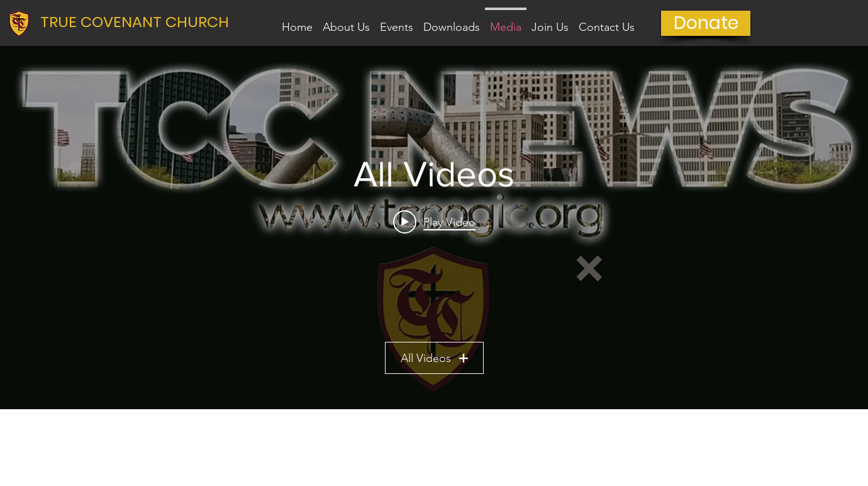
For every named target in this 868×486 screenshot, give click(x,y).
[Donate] (706, 23)
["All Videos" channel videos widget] (434, 228)
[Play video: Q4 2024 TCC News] (434, 222)
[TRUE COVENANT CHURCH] (140, 22)
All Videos (434, 358)
